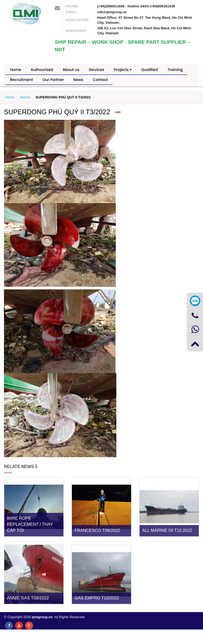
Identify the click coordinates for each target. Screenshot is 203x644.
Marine (25, 97)
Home (16, 70)
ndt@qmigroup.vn (112, 12)
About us (71, 70)
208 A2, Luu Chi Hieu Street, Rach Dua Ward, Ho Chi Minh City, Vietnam (144, 31)
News (78, 80)
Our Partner (53, 80)
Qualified (149, 70)
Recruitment (22, 80)
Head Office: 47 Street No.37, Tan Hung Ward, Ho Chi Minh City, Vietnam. (145, 20)
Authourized (42, 70)
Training (175, 70)
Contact (100, 80)
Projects (123, 70)
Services (97, 70)
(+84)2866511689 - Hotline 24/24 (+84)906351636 (136, 6)
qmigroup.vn (42, 617)
